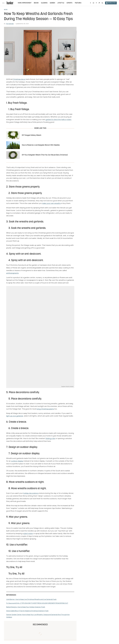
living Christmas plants (45, 409)
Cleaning (44, 3)
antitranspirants (12, 273)
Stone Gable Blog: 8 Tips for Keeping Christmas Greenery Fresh (27, 611)
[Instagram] (93, 3)
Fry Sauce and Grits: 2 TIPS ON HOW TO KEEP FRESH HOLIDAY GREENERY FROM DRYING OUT (37, 603)
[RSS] (102, 3)
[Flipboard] (99, 3)
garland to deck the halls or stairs (58, 120)
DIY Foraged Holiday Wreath (32, 135)
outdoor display (17, 461)
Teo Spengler (10, 24)
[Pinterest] (96, 3)
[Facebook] (90, 3)
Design (36, 3)
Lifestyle (61, 3)
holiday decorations (31, 493)
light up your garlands (15, 416)
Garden (52, 3)
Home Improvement (25, 3)
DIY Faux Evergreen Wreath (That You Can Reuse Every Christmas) (45, 155)
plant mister (28, 534)
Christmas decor (19, 79)
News (6, 10)
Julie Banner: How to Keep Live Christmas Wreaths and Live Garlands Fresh (31, 599)
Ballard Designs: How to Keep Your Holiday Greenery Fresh (26, 607)
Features (78, 3)
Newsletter (111, 3)
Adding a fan (50, 439)
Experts (70, 3)
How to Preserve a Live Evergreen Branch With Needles (41, 145)
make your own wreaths (51, 203)
